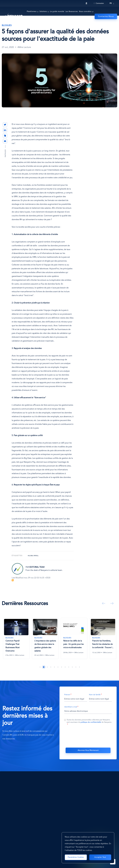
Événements (44, 21)
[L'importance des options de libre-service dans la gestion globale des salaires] (45, 638)
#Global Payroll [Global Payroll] (33, 556)
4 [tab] (51, 667)
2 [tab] (44, 667)
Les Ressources (72, 11)
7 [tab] (62, 667)
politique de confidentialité (91, 722)
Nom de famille (95, 695)
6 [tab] (58, 667)
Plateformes (32, 11)
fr (111, 3)
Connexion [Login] (99, 3)
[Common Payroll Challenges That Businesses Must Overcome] (16, 638)
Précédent (103, 603)
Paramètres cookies (76, 857)
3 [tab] (47, 667)
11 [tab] (76, 667)
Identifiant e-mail (71, 707)
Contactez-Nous (106, 17)
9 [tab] (69, 667)
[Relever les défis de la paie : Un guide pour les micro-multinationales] (74, 637)
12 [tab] (80, 667)
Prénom (67, 695)
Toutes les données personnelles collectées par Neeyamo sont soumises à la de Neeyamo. (89, 721)
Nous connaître (85, 11)
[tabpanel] (16, 640)
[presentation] (88, 736)
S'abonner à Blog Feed (13, 580)
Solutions (43, 11)
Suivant (111, 603)
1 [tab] (40, 667)
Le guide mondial (57, 11)
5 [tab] (54, 667)
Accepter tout (100, 857)
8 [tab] (65, 667)
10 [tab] (72, 667)
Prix (65, 21)
